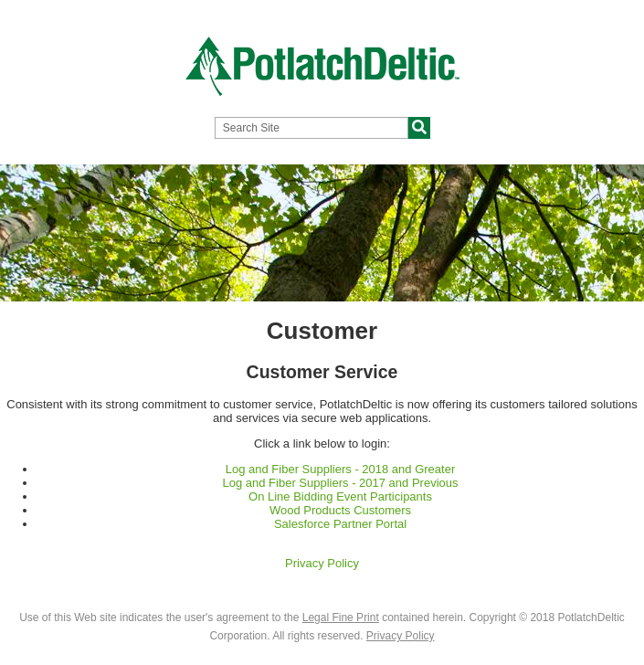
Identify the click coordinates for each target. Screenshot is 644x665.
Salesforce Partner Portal (340, 524)
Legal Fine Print (341, 617)
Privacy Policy (322, 563)
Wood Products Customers (340, 510)
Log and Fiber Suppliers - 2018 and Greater (341, 469)
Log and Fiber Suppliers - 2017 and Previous (341, 483)
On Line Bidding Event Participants (340, 496)
